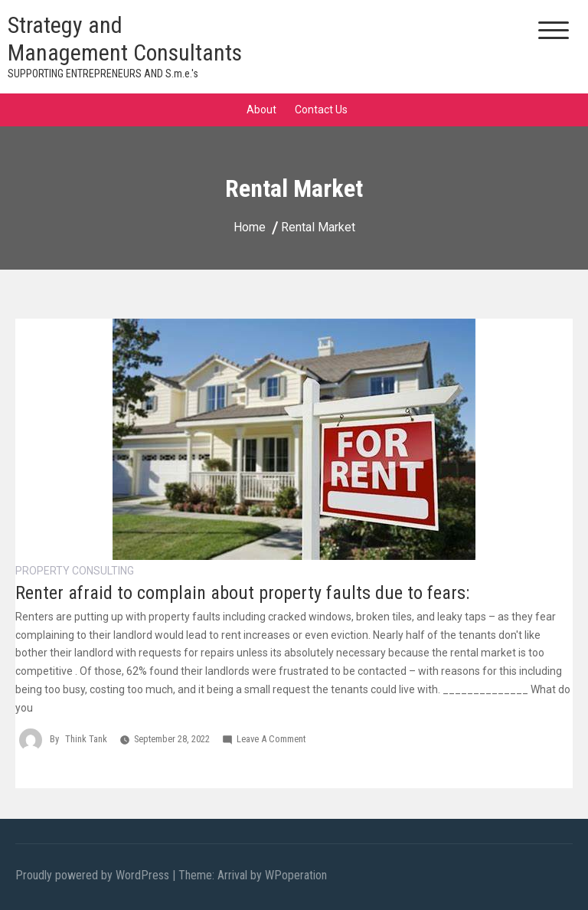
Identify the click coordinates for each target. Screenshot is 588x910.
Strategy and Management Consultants (125, 39)
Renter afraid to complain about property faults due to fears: (242, 593)
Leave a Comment (271, 739)
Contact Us (321, 110)
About (261, 110)
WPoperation (296, 875)
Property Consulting (75, 571)
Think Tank (86, 739)
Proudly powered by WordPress (94, 875)
